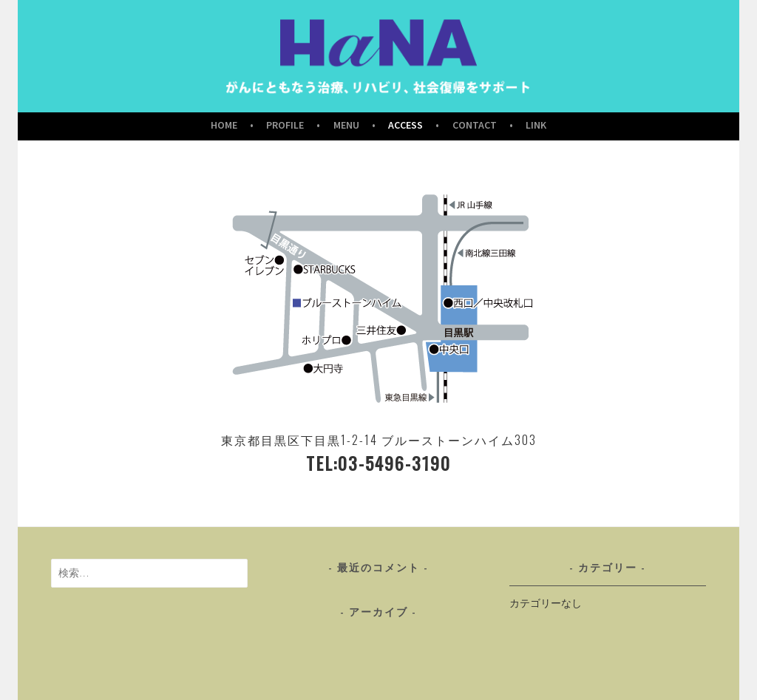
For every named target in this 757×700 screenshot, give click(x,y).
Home (224, 125)
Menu (346, 125)
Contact (475, 125)
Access (405, 125)
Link (536, 125)
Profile (285, 125)
